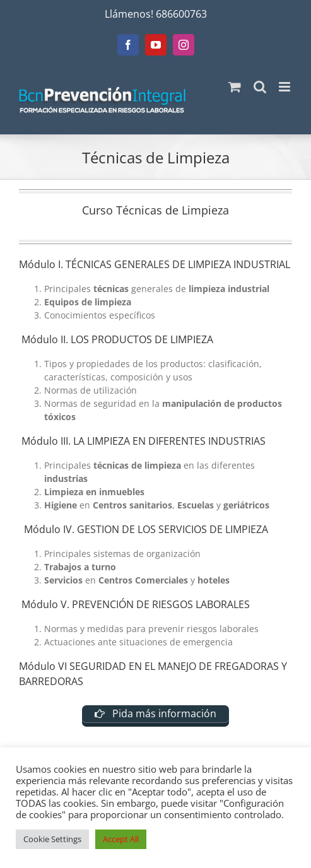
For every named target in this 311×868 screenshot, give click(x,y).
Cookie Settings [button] (52, 839)
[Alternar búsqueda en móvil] (260, 87)
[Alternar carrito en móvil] (235, 87)
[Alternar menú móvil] (285, 87)
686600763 (181, 14)
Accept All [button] (121, 839)
